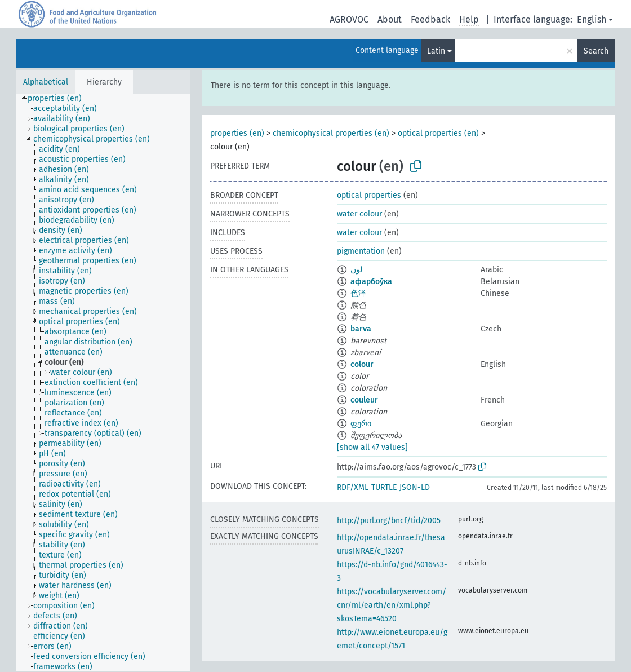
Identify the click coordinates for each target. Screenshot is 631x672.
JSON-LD (415, 487)
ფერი (361, 424)
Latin (436, 51)
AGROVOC (349, 19)
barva (361, 329)
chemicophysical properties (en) (331, 133)
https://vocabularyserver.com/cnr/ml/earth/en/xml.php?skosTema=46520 (392, 605)
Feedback (430, 19)
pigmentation (361, 251)
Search (596, 51)
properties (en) (237, 133)
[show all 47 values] (372, 447)
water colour (359, 214)
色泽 (358, 293)
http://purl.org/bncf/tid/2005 (389, 521)
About (390, 19)
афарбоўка (371, 282)
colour (362, 364)
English (592, 19)
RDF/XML (353, 487)
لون (356, 270)
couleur (364, 400)
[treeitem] (59, 99)
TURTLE (384, 487)
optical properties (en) (438, 133)
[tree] (103, 382)
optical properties (369, 195)
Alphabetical (46, 82)
